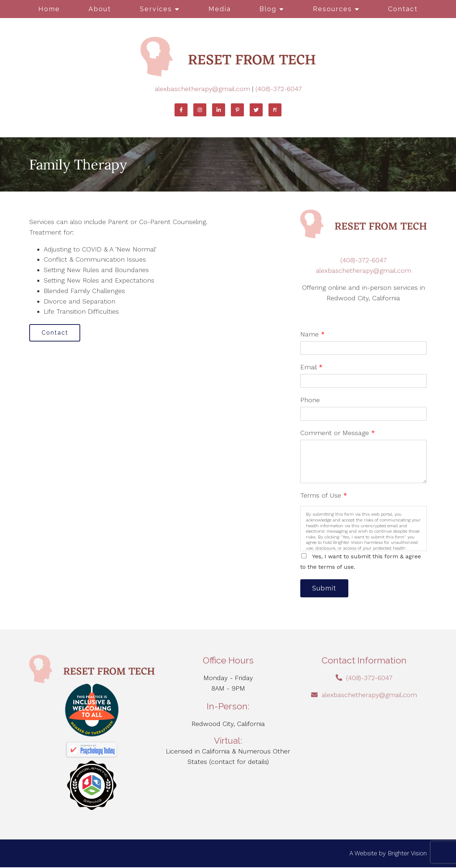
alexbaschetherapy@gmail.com (202, 89)
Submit (326, 588)
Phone (310, 400)
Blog (268, 9)
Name (313, 334)
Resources (332, 9)
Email (311, 367)
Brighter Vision (407, 854)
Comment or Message (338, 433)
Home (49, 9)
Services (156, 9)
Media (220, 9)
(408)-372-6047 (279, 89)
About (100, 9)
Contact (403, 9)
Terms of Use (324, 495)
